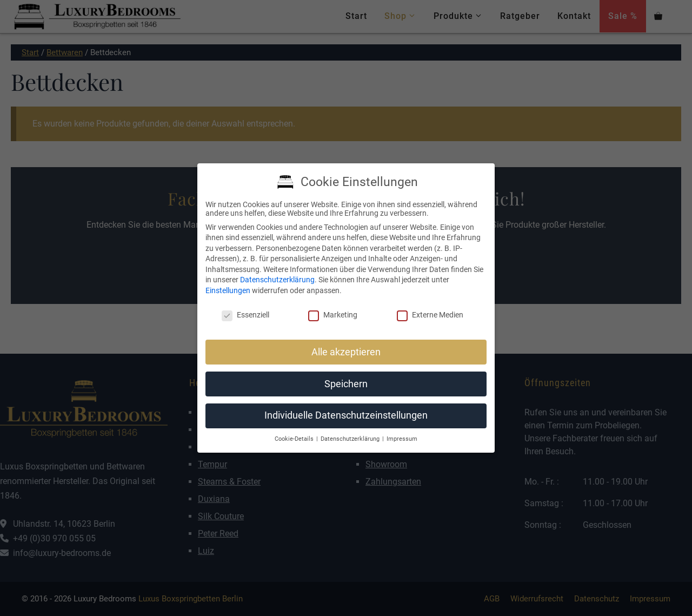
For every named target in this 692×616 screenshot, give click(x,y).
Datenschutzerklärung (277, 280)
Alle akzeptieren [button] (346, 352)
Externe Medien (430, 315)
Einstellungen (228, 290)
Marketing (333, 315)
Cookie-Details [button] (295, 439)
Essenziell (245, 315)
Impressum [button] (402, 439)
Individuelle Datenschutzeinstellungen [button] (346, 415)
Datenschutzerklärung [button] (351, 439)
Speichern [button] (346, 384)
